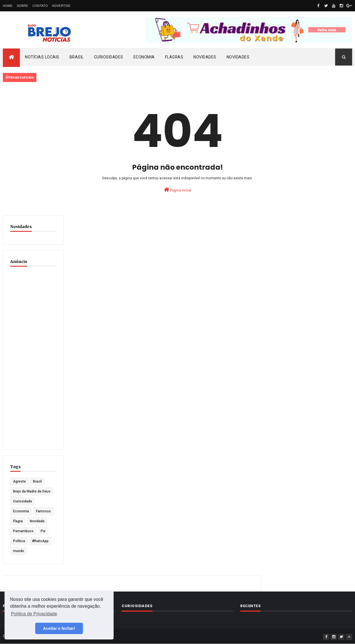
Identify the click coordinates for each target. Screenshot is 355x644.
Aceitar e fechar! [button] (59, 628)
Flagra (18, 521)
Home (8, 6)
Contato (40, 6)
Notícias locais (42, 57)
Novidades (205, 57)
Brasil (77, 57)
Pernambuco (23, 531)
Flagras (174, 57)
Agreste (19, 481)
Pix (43, 531)
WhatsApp (40, 541)
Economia (144, 57)
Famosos (43, 511)
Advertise (61, 6)
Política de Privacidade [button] (34, 614)
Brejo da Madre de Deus (32, 491)
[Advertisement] (33, 357)
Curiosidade (23, 501)
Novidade (37, 521)
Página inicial (177, 190)
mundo (19, 551)
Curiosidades (109, 57)
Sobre (22, 6)
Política (19, 541)
